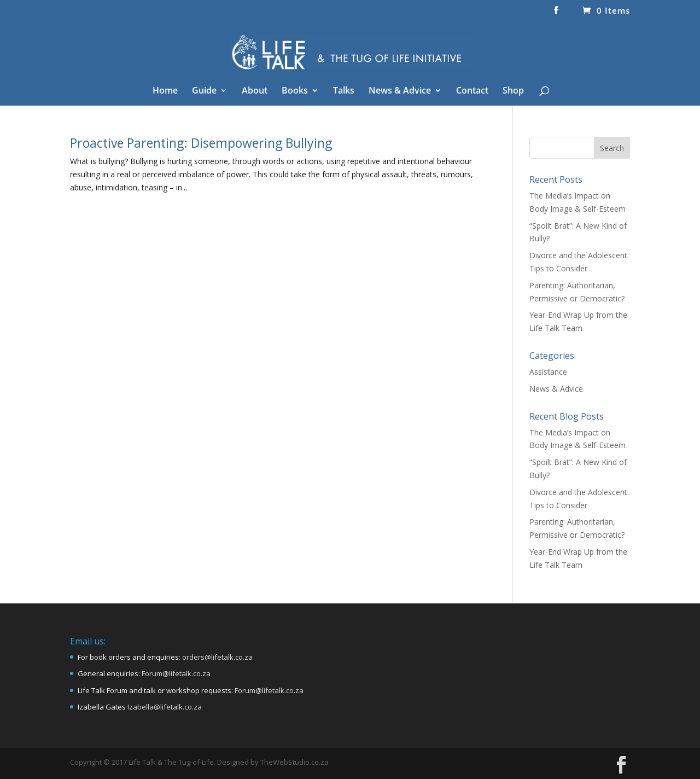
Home (165, 91)
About (255, 91)
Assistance (548, 372)
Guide (204, 91)
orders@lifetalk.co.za (217, 657)
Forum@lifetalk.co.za (176, 673)
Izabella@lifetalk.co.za (165, 707)
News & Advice (400, 91)
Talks (344, 91)
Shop (513, 91)
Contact (472, 91)
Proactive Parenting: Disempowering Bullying (201, 143)
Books (295, 91)
